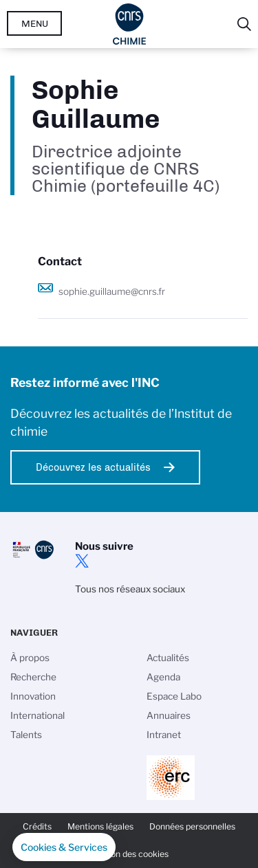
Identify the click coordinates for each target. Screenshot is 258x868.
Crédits (37, 826)
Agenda (163, 677)
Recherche (33, 677)
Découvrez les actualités (93, 467)
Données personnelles (192, 826)
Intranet (164, 735)
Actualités (168, 658)
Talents (26, 735)
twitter (82, 561)
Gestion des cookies (129, 854)
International (37, 715)
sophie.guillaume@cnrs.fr (112, 291)
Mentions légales (100, 826)
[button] (64, 847)
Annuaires (169, 715)
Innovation (33, 696)
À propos (30, 658)
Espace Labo (174, 696)
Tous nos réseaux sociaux (130, 589)
